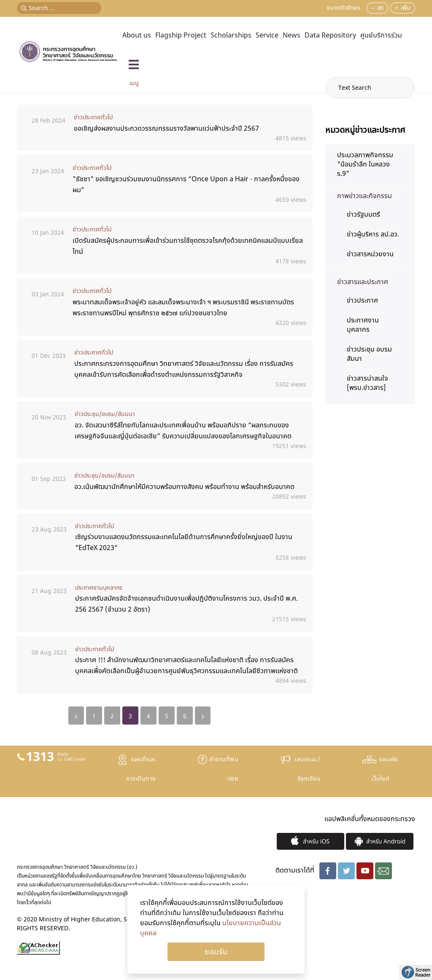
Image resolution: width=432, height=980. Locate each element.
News (292, 35)
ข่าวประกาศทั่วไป (93, 117)
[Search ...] (59, 8)
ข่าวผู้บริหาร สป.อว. (373, 234)
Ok (216, 952)
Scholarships (231, 35)
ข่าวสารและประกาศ (363, 282)
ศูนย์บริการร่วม (381, 35)
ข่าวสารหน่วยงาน (370, 254)
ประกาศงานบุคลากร (99, 588)
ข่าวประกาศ (362, 301)
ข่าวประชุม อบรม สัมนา (369, 354)
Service (267, 35)
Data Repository (330, 35)
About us (137, 35)
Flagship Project (181, 35)
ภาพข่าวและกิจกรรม (364, 196)
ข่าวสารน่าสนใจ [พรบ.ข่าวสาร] (367, 383)
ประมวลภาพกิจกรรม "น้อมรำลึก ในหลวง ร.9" (365, 164)
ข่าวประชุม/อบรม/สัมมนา (105, 414)
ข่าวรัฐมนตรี (363, 215)
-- (373, 8)
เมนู (134, 83)
